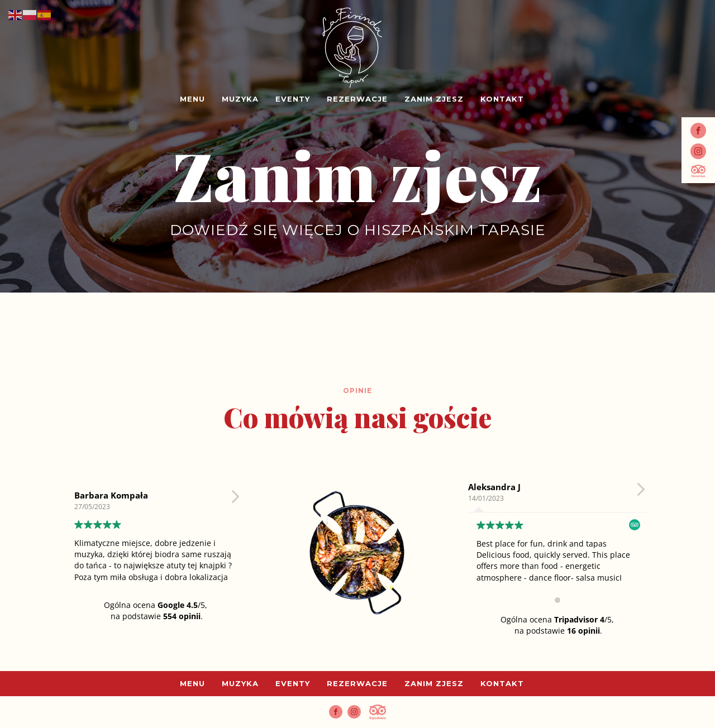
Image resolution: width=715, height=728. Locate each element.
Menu (192, 99)
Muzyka (240, 99)
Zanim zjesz (434, 99)
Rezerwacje (357, 99)
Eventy (293, 99)
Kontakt (502, 99)
